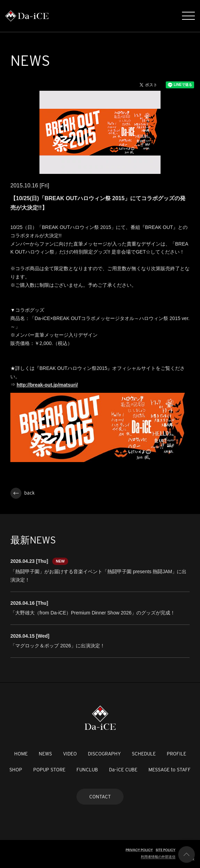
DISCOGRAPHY (104, 754)
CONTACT (100, 797)
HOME (21, 754)
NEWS (45, 754)
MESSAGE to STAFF (170, 770)
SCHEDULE (144, 754)
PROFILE (176, 754)
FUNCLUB (87, 770)
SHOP (16, 770)
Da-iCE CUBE (123, 770)
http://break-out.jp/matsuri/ (47, 385)
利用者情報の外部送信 (158, 857)
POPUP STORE (49, 770)
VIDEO (70, 754)
